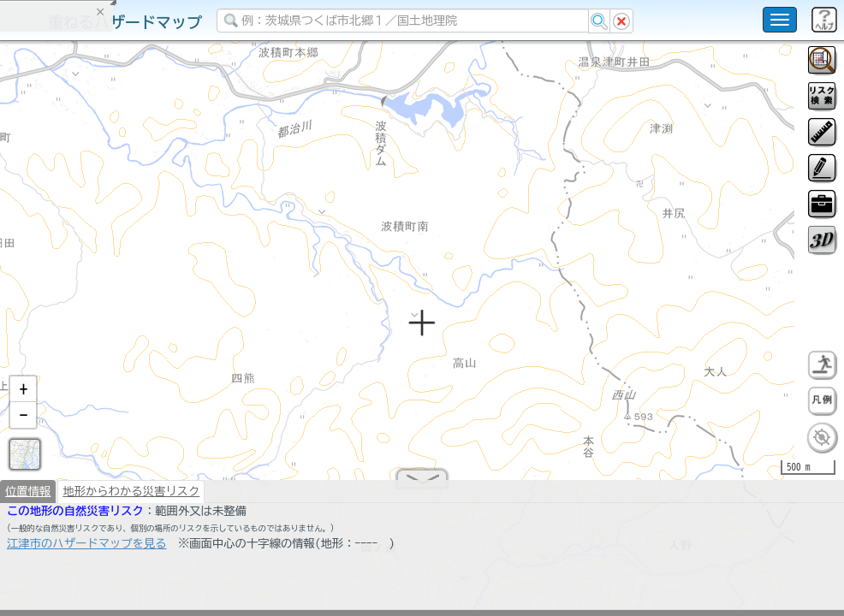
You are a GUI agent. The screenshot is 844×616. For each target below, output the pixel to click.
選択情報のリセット (181, 337)
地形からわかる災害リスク (131, 498)
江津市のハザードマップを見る (87, 550)
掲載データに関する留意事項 (94, 291)
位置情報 (28, 498)
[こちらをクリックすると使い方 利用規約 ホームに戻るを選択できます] (780, 20)
